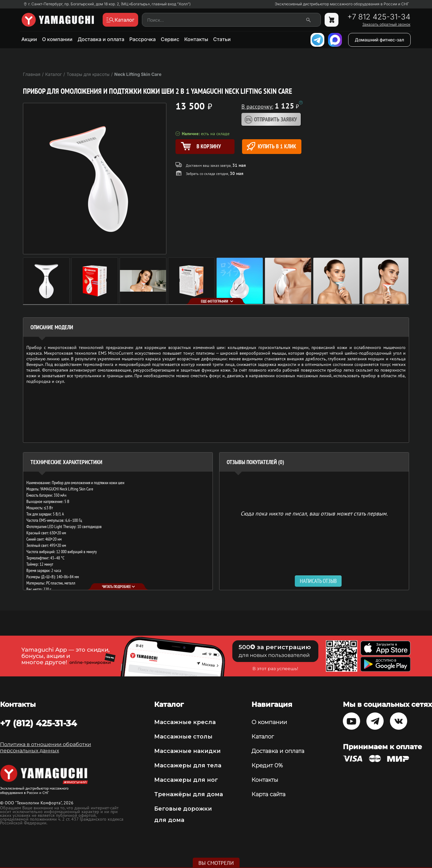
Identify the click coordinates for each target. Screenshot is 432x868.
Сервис (170, 39)
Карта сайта (268, 794)
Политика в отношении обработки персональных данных (46, 747)
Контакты (196, 39)
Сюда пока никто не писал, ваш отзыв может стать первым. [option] (314, 513)
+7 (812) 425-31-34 (38, 723)
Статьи (222, 39)
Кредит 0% (267, 765)
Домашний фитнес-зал (379, 40)
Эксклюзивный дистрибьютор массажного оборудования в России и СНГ (342, 4)
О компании (57, 39)
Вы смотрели (216, 863)
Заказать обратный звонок (386, 24)
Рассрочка (143, 39)
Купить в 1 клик (271, 146)
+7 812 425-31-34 (379, 17)
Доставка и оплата (101, 39)
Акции (29, 39)
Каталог (263, 737)
